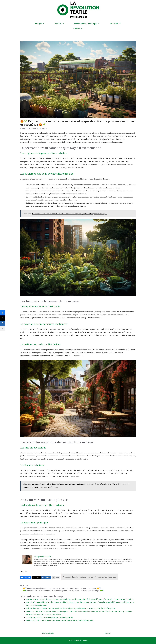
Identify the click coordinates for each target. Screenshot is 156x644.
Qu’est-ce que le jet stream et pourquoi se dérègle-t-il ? (49, 617)
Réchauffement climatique (89, 24)
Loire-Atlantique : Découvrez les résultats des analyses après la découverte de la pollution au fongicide (71, 608)
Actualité (26, 586)
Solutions (118, 24)
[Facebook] (26, 578)
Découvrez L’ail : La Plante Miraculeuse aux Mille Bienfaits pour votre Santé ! (59, 620)
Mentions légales (48, 633)
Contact (108, 633)
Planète (62, 24)
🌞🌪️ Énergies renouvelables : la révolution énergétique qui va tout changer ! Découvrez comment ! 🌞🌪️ (62, 588)
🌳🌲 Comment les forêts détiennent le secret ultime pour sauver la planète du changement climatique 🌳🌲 (63, 591)
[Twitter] (36, 578)
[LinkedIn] (46, 578)
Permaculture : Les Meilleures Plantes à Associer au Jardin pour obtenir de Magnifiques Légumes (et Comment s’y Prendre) (80, 599)
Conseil (81, 29)
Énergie (42, 24)
